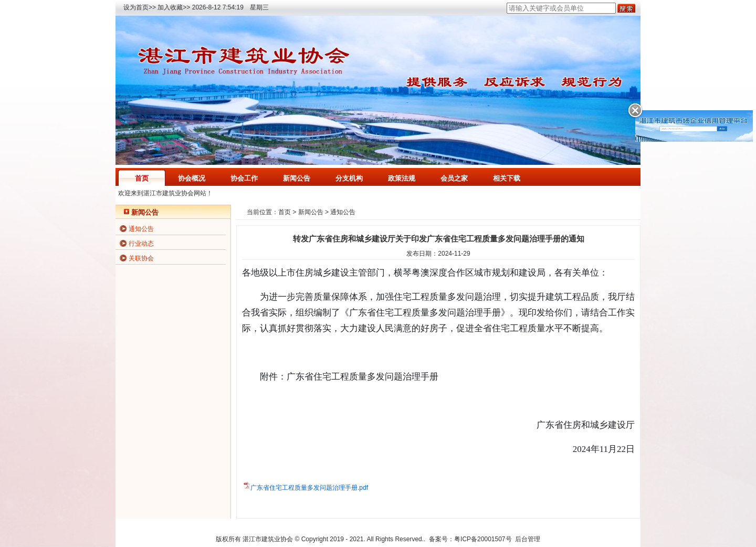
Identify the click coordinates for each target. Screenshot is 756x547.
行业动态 (141, 244)
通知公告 (141, 229)
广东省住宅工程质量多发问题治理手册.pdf (309, 488)
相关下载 (507, 178)
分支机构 (349, 178)
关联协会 (141, 258)
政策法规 (402, 178)
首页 (142, 178)
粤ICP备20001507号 (483, 539)
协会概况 (192, 178)
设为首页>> (140, 7)
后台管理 (528, 539)
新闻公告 (297, 178)
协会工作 (244, 178)
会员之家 (454, 178)
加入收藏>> (174, 7)
